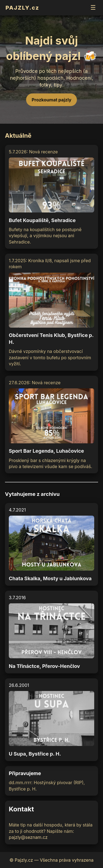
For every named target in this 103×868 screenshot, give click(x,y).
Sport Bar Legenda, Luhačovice (46, 451)
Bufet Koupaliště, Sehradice (42, 220)
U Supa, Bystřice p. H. (35, 754)
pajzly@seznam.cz (28, 837)
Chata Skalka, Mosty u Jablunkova (50, 578)
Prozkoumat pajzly (51, 100)
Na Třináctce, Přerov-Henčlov (44, 666)
